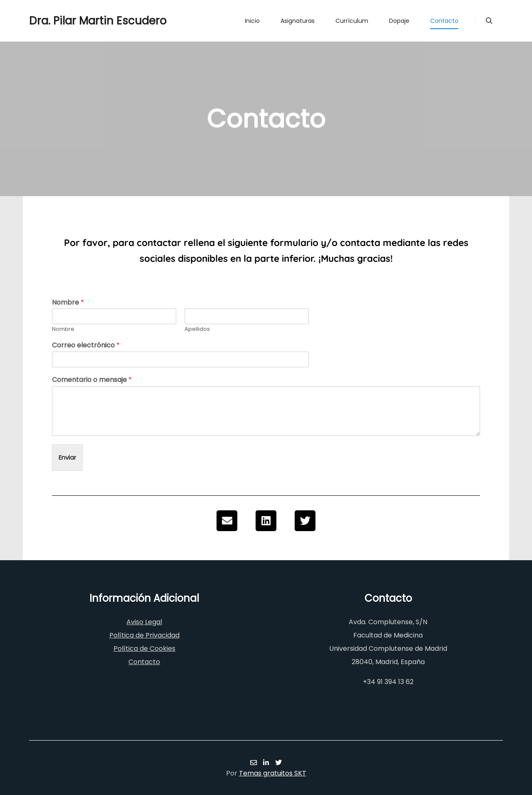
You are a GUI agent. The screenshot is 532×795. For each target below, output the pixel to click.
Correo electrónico (86, 346)
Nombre (68, 303)
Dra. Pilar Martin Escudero (71, 21)
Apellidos (197, 329)
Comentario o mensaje (92, 380)
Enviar (67, 457)
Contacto (144, 662)
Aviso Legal (144, 622)
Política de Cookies (144, 649)
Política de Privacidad (144, 635)
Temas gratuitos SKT (273, 773)
